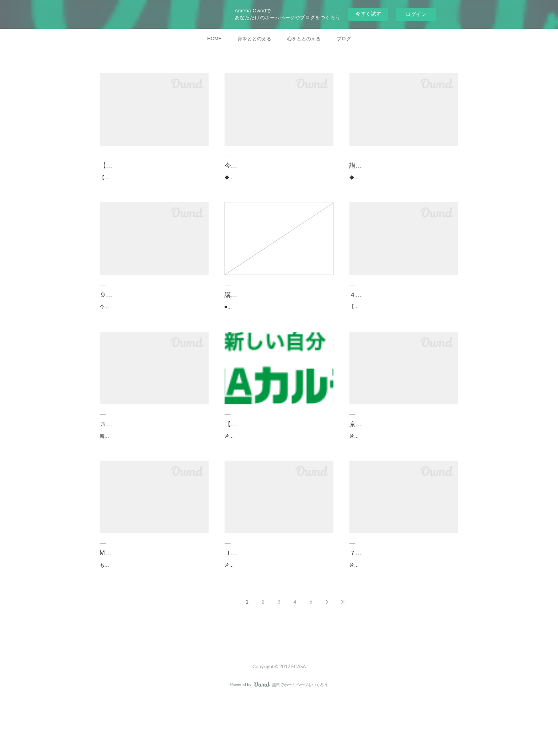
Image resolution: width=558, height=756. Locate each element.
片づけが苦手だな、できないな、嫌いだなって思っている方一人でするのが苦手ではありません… (277, 618)
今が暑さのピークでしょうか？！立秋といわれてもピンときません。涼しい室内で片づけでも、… (152, 320)
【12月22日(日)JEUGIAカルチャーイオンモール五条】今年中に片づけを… (279, 447)
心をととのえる (304, 39)
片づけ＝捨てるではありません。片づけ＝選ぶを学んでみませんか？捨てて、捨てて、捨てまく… (402, 458)
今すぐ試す (368, 14)
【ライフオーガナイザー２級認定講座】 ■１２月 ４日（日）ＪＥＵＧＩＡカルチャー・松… (154, 182)
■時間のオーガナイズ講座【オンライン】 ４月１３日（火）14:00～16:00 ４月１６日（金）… (279, 320)
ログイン (416, 14)
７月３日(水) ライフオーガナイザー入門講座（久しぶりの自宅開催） (403, 596)
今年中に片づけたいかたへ (263, 165)
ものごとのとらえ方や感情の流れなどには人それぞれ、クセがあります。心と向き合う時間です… (152, 618)
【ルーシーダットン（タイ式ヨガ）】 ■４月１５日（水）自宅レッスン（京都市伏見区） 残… (403, 320)
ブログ (344, 39)
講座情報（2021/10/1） (383, 165)
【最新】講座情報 (125, 165)
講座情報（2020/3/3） (256, 304)
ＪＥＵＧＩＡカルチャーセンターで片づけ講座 (279, 596)
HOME (215, 39)
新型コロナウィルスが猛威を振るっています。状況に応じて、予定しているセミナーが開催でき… (152, 458)
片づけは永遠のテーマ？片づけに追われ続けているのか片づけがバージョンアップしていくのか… (277, 469)
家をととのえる (254, 39)
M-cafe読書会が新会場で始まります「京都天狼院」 (151, 596)
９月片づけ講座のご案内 (135, 303)
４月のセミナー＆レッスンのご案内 (400, 303)
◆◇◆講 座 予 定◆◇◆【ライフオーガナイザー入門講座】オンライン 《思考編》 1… (279, 182)
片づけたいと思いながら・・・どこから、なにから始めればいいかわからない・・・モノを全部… (402, 618)
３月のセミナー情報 (128, 441)
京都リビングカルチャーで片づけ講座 (404, 441)
